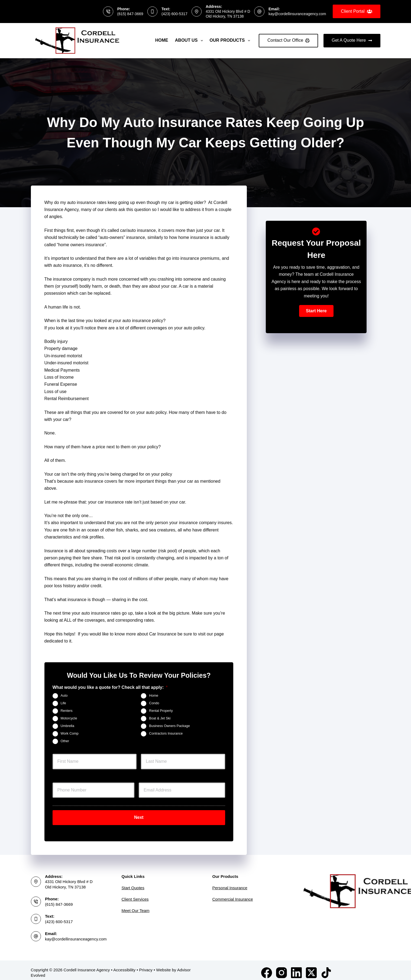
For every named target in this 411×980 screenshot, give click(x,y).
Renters (67, 711)
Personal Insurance (230, 883)
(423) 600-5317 (174, 14)
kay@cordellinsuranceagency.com (297, 14)
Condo (154, 703)
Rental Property (161, 711)
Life (63, 703)
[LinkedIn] (296, 968)
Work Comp (70, 734)
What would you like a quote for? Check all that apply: (110, 687)
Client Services (135, 894)
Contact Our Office (288, 40)
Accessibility (124, 965)
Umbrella (67, 726)
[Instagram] (281, 968)
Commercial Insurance (233, 894)
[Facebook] (267, 968)
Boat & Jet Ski (160, 718)
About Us (190, 41)
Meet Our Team (136, 906)
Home (162, 40)
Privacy (146, 965)
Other (65, 741)
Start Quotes (133, 883)
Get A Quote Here (352, 40)
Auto (64, 696)
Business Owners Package (169, 726)
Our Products (231, 41)
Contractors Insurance (166, 734)
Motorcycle (69, 718)
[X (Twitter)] (311, 968)
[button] (316, 311)
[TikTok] (326, 968)
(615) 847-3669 (130, 14)
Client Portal (356, 11)
